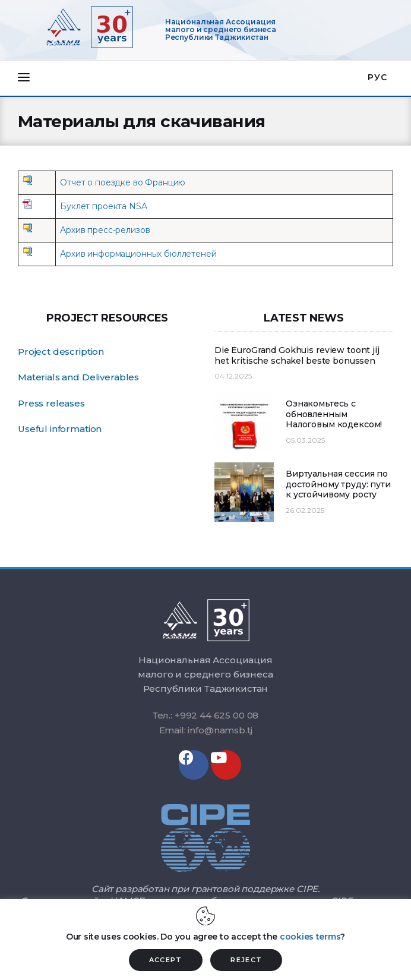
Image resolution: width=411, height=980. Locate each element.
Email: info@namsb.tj (206, 730)
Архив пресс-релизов (105, 230)
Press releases (51, 403)
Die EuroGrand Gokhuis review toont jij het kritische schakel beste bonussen (297, 356)
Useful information (60, 429)
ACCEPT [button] (166, 960)
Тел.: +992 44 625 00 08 (206, 715)
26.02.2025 (305, 510)
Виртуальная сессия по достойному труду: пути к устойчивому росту (338, 484)
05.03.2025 (305, 440)
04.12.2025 (233, 376)
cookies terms (310, 937)
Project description (61, 352)
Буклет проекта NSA (103, 206)
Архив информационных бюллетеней (138, 254)
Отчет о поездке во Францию (123, 182)
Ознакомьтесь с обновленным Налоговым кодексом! (334, 414)
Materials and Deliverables (78, 377)
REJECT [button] (246, 960)
